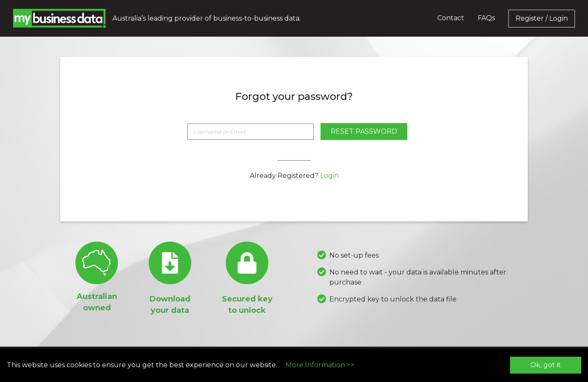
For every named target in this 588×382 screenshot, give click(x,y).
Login (329, 176)
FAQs (486, 18)
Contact (451, 18)
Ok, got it (546, 365)
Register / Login (542, 18)
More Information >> (320, 365)
